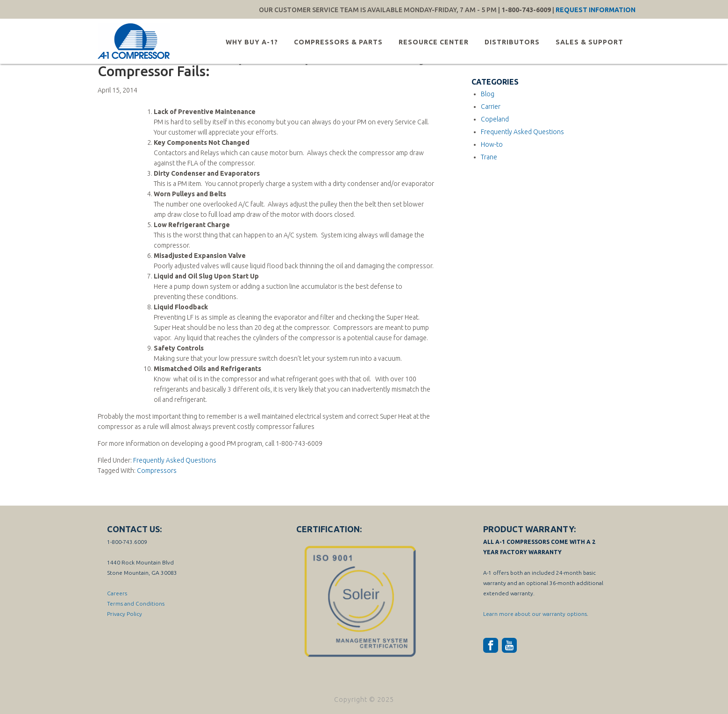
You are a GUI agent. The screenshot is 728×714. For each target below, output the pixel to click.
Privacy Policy (125, 614)
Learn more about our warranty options (535, 614)
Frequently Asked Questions (175, 460)
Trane (489, 157)
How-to (492, 144)
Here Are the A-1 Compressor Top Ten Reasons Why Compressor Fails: (262, 64)
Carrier (491, 107)
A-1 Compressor (135, 41)
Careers (117, 593)
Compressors (157, 471)
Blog (488, 94)
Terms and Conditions (136, 603)
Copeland (495, 119)
